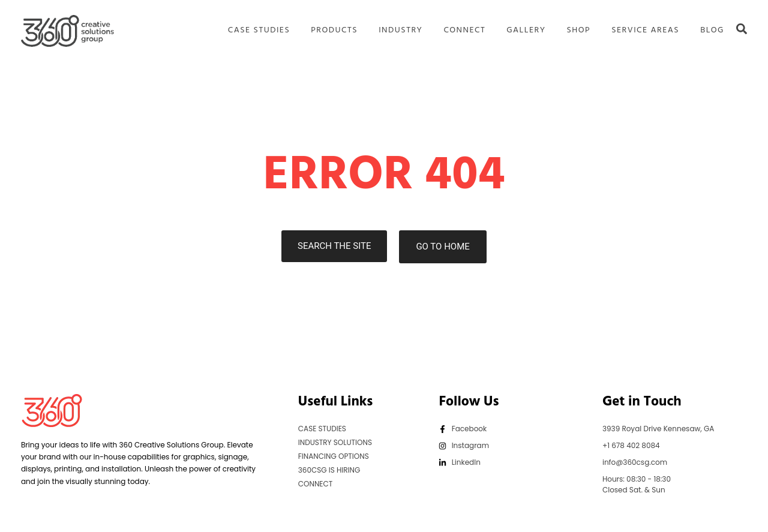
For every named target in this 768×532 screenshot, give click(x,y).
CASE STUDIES (259, 31)
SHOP (578, 31)
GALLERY (526, 31)
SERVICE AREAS (645, 31)
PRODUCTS (334, 31)
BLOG (712, 31)
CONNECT (464, 31)
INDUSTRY (400, 31)
